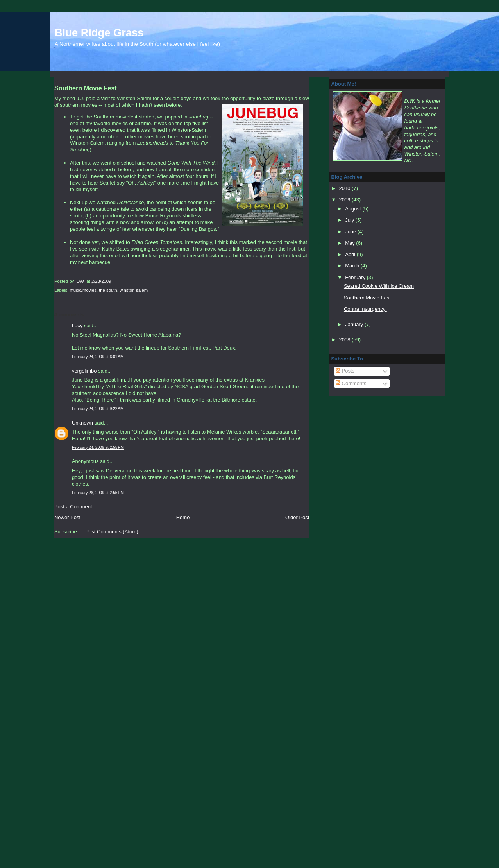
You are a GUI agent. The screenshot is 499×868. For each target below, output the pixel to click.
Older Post (297, 517)
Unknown (82, 423)
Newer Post (67, 517)
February (356, 277)
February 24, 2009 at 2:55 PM (98, 447)
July (350, 220)
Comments (351, 383)
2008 (346, 340)
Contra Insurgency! (365, 309)
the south (108, 290)
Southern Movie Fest (367, 298)
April (351, 254)
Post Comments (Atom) (112, 532)
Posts (345, 371)
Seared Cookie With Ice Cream (379, 286)
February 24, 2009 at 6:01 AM (98, 357)
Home (183, 517)
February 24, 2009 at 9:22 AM (98, 409)
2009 (346, 200)
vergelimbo (84, 371)
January (355, 324)
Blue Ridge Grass (99, 33)
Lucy (77, 325)
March (353, 266)
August (354, 209)
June (351, 232)
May (351, 243)
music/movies (83, 290)
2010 (346, 188)
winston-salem (134, 290)
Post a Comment (73, 507)
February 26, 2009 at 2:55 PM (98, 493)
